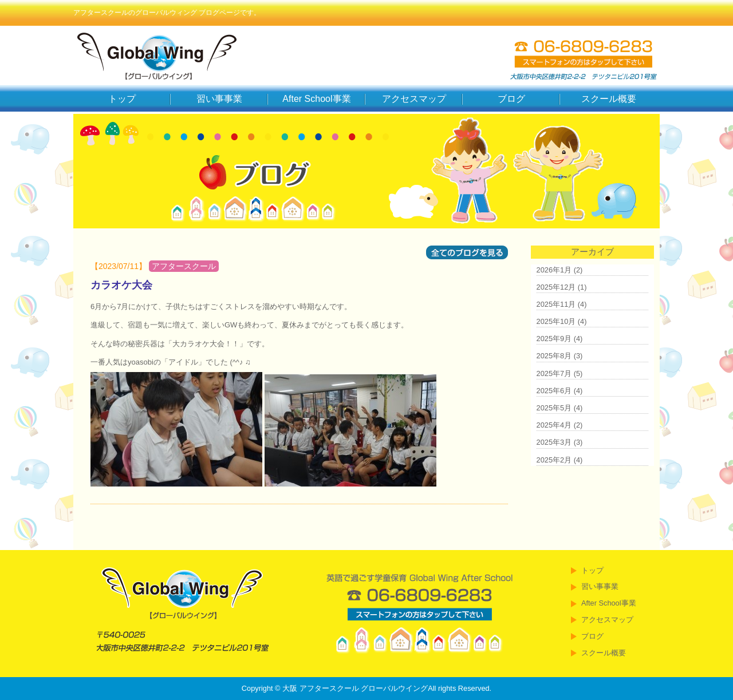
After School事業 (316, 99)
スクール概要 (609, 99)
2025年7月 (554, 373)
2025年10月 (556, 321)
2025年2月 (554, 460)
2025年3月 (554, 442)
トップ (122, 99)
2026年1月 (554, 270)
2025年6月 (554, 391)
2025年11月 (556, 304)
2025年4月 (554, 425)
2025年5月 (554, 408)
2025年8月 (554, 356)
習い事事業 (219, 99)
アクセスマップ (414, 99)
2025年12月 (556, 287)
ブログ (511, 99)
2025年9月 (554, 339)
